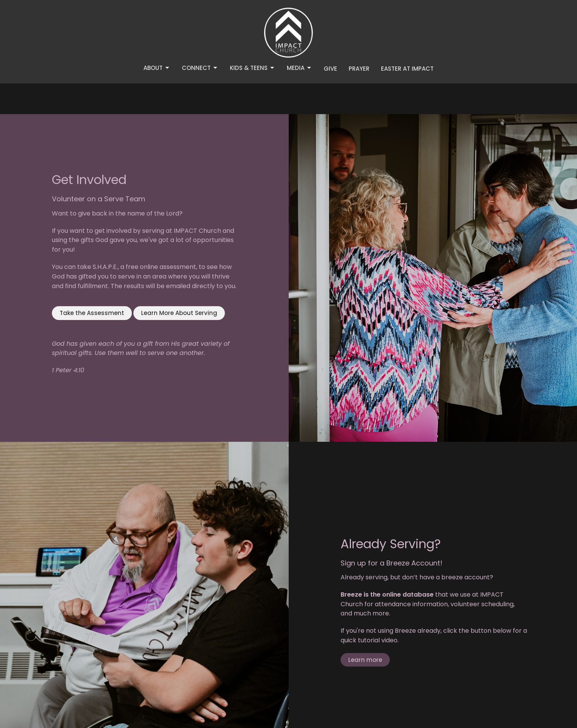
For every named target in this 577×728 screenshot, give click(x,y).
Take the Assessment (92, 313)
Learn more (365, 660)
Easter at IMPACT (407, 69)
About (157, 68)
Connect (200, 68)
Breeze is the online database (387, 595)
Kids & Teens (253, 68)
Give (330, 69)
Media (299, 68)
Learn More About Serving (179, 313)
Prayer (359, 69)
